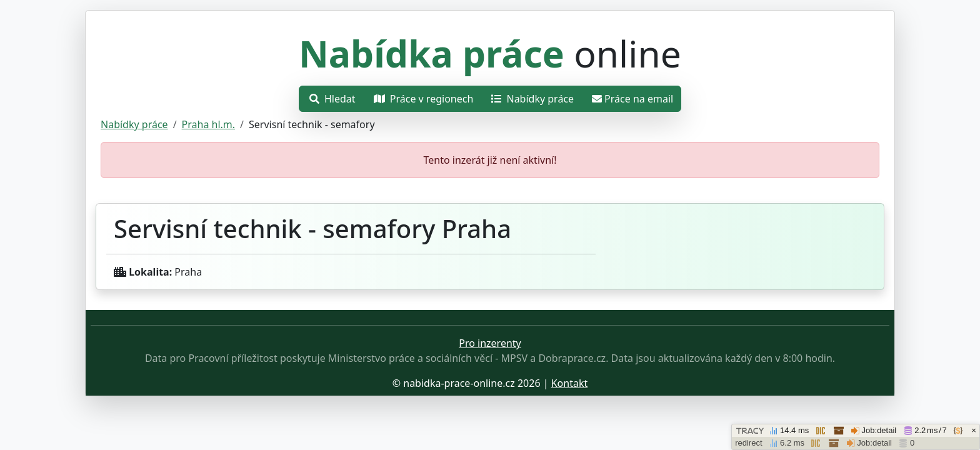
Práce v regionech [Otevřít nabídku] (424, 99)
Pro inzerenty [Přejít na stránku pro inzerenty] (490, 343)
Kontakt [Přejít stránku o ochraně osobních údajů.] (570, 383)
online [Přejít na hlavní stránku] (490, 53)
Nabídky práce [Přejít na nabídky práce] (532, 99)
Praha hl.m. (209, 124)
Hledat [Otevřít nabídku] (332, 99)
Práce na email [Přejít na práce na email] (632, 99)
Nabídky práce (134, 124)
